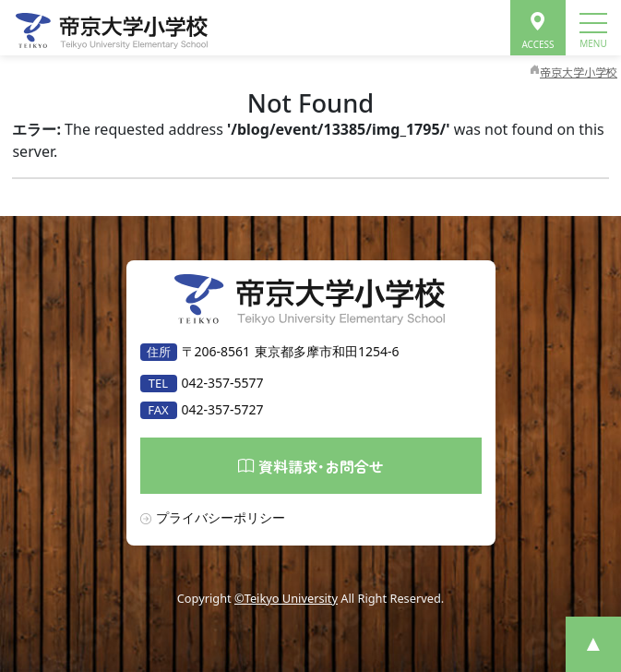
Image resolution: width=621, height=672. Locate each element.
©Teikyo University (286, 598)
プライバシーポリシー (221, 517)
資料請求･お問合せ (311, 465)
